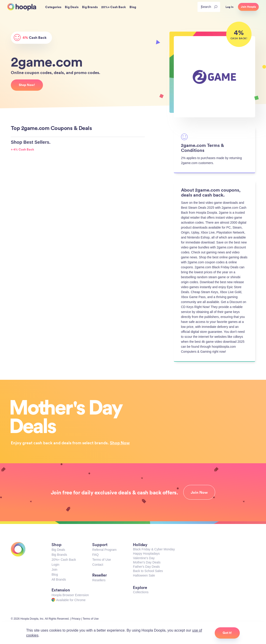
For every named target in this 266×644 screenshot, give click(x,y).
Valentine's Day (144, 558)
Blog (55, 575)
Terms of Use (101, 560)
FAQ (95, 555)
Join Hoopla (248, 7)
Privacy (76, 619)
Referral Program (104, 550)
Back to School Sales (148, 571)
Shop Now (120, 443)
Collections (141, 592)
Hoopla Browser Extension (70, 595)
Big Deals (58, 550)
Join (54, 570)
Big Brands (59, 555)
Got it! (227, 633)
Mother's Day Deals (147, 562)
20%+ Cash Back (64, 560)
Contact (98, 565)
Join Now (199, 492)
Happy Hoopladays (146, 554)
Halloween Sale (144, 575)
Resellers (99, 580)
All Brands (59, 579)
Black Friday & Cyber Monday (154, 549)
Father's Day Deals (146, 567)
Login (55, 565)
